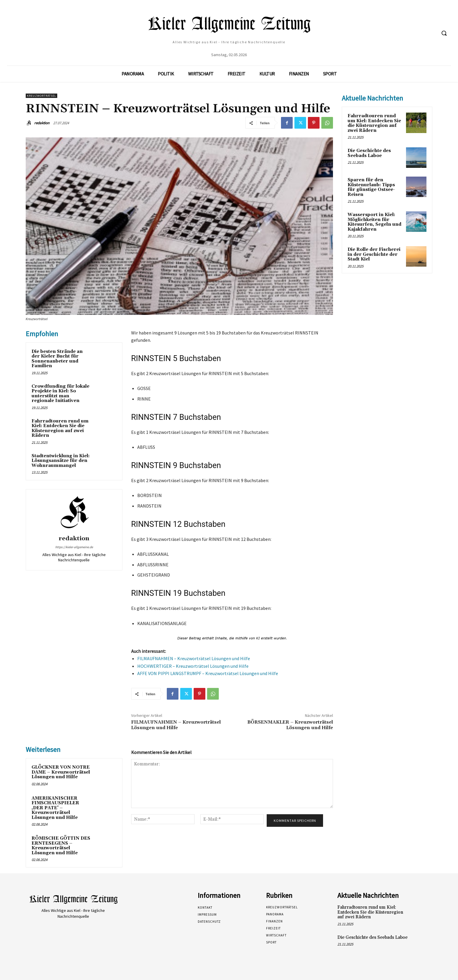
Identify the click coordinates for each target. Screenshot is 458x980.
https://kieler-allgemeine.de (74, 547)
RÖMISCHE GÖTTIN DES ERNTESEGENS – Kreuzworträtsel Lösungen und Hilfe (61, 846)
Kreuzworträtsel (41, 96)
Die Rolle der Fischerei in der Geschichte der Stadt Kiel (374, 254)
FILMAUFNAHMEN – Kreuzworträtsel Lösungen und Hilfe (194, 658)
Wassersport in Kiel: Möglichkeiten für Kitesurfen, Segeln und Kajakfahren (374, 222)
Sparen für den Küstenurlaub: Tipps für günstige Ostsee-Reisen (371, 187)
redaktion (42, 123)
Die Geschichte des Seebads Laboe (369, 153)
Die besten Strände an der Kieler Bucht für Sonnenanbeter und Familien (57, 359)
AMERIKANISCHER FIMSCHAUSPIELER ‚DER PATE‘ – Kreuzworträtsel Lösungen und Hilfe (55, 808)
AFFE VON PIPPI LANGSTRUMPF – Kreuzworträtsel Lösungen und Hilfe (208, 673)
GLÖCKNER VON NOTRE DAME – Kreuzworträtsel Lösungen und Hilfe (61, 772)
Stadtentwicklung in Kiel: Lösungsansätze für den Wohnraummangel (61, 461)
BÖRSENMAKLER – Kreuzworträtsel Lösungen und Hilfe (290, 725)
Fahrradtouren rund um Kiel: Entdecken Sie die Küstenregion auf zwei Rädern (60, 428)
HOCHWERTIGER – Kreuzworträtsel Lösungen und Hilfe (193, 666)
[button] (444, 33)
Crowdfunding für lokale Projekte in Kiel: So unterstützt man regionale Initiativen (60, 394)
